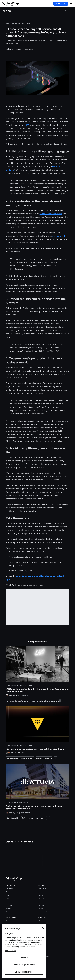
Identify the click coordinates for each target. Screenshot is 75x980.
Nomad (8, 902)
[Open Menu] (71, 4)
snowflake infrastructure (51, 214)
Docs (7, 921)
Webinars (42, 895)
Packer (8, 892)
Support (41, 898)
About (40, 921)
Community (42, 902)
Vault (8, 895)
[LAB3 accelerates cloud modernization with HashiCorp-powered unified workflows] (37, 672)
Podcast (41, 905)
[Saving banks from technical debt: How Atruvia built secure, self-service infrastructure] (37, 789)
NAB (27, 125)
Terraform (9, 888)
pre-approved (59, 236)
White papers (43, 888)
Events (41, 892)
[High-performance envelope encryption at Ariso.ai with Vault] (37, 730)
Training (41, 909)
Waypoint (9, 905)
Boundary (9, 912)
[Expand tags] (62, 701)
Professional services (45, 912)
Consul (8, 898)
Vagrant (8, 909)
